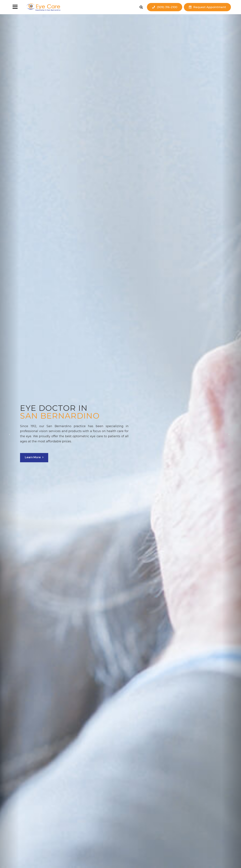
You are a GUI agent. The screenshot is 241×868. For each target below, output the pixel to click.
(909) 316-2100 (167, 7)
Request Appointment (210, 7)
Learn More (35, 457)
